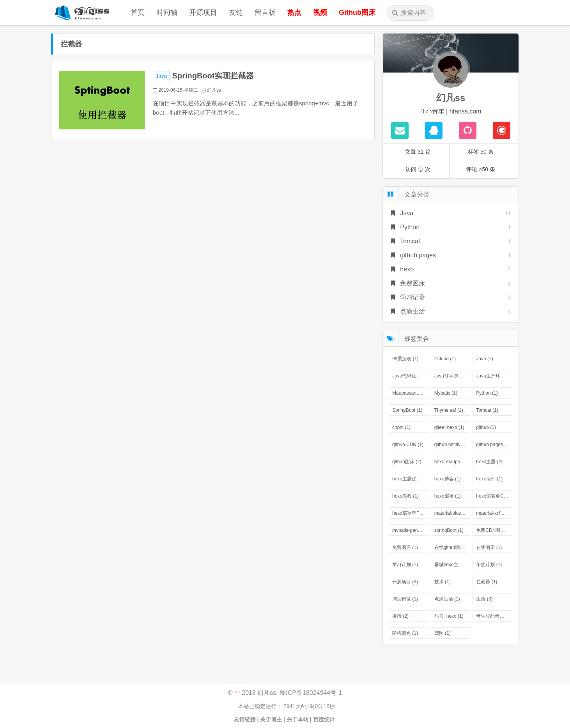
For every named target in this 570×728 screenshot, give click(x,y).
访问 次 (418, 169)
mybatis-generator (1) (410, 530)
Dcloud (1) (445, 359)
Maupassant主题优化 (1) (410, 393)
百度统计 (325, 719)
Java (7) (484, 359)
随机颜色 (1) (405, 633)
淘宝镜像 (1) (405, 599)
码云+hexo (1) (449, 616)
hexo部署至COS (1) (494, 496)
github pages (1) (493, 445)
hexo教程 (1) (405, 496)
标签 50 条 (481, 152)
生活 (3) (484, 599)
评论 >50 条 (481, 169)
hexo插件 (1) (489, 479)
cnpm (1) (401, 427)
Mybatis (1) (446, 393)
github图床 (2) (407, 462)
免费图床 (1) (405, 547)
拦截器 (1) (487, 582)
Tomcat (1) (487, 410)
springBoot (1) (449, 530)
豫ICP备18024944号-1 (311, 693)
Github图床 (357, 12)
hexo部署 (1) (448, 496)
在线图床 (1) (489, 547)
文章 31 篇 (418, 152)
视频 (320, 12)
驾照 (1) (443, 633)
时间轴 (167, 12)
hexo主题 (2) (489, 462)
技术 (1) (443, 582)
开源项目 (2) (405, 582)
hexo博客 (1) (448, 479)
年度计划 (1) (489, 565)
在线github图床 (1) (452, 547)
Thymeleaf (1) (449, 410)
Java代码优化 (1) (410, 376)
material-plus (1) (451, 513)
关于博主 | (273, 719)
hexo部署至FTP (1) (410, 513)
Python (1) (487, 393)
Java (161, 76)
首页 (138, 12)
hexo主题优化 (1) (410, 479)
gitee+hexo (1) (449, 427)
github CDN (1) (408, 445)
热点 (294, 12)
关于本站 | (299, 719)
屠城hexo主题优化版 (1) (452, 565)
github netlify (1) (451, 445)
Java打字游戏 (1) (452, 376)
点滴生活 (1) (447, 599)
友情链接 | (246, 719)
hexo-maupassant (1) (452, 462)
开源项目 (203, 12)
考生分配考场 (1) (494, 616)
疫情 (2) (400, 616)
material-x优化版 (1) (494, 513)
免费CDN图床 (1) (494, 530)
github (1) (486, 427)
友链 (236, 12)
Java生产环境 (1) (494, 376)
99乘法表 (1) (405, 359)
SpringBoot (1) (407, 410)
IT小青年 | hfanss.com (451, 111)
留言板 (265, 12)
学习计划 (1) (405, 565)
